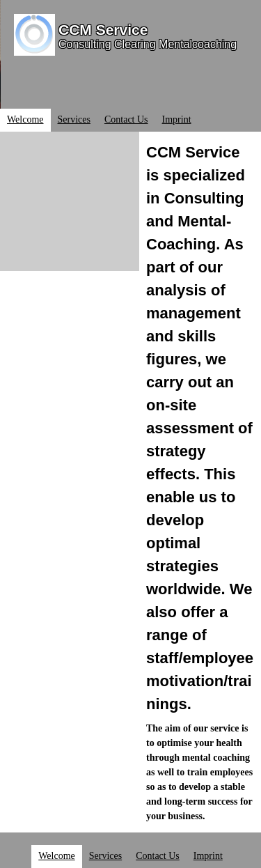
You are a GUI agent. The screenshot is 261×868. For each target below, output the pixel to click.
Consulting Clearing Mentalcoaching (148, 44)
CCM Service (103, 30)
